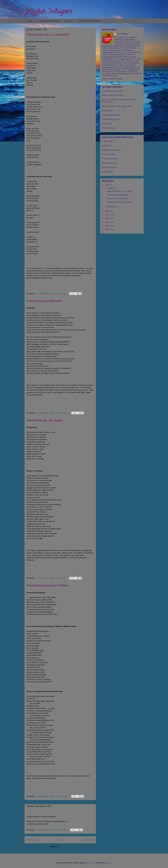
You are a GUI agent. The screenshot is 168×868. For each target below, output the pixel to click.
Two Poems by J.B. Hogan (45, 420)
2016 (107, 215)
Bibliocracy (107, 146)
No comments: (62, 413)
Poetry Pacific (108, 141)
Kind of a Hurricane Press (90, 21)
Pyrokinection (108, 111)
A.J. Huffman (123, 34)
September (112, 207)
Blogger (108, 863)
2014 (107, 222)
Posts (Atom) (65, 847)
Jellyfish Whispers (48, 12)
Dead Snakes (108, 172)
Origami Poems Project (112, 150)
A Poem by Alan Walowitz (44, 301)
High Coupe (107, 124)
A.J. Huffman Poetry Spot (113, 91)
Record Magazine (110, 167)
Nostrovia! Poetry (109, 163)
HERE (68, 821)
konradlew (91, 863)
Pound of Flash (108, 128)
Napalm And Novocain (111, 115)
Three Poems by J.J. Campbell (48, 35)
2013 (107, 226)
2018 (107, 211)
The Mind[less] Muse (111, 119)
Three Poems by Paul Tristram (48, 585)
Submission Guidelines (48, 21)
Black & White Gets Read (113, 95)
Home (30, 21)
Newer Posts (32, 840)
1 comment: (61, 294)
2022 (107, 185)
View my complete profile (113, 79)
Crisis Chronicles (109, 154)
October (111, 188)
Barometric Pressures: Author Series (117, 106)
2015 (107, 218)
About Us (69, 21)
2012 (107, 229)
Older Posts (88, 840)
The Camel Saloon (110, 159)
